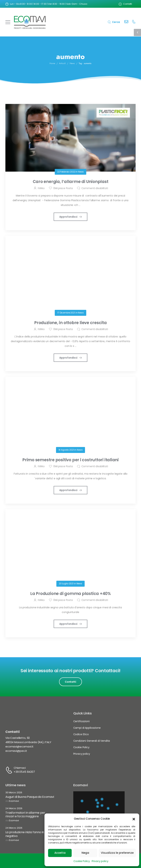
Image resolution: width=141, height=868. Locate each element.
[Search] (114, 22)
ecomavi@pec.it (16, 751)
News (81, 172)
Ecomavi (14, 801)
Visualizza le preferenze (117, 853)
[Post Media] (70, 138)
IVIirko (41, 188)
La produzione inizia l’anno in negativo (25, 834)
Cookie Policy (82, 861)
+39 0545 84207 (24, 772)
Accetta (60, 853)
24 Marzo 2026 (14, 809)
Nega (85, 853)
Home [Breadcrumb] (52, 69)
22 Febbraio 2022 (66, 172)
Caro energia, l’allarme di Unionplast (71, 182)
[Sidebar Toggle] (137, 32)
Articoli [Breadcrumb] (62, 69)
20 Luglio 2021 (66, 584)
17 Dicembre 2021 (66, 313)
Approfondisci (69, 217)
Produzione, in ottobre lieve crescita (70, 323)
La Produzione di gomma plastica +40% (70, 594)
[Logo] (30, 22)
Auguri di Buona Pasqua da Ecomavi (30, 797)
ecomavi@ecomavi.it (19, 746)
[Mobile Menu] (8, 22)
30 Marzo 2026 (14, 793)
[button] (134, 819)
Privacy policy (100, 861)
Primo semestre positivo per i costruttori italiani (70, 460)
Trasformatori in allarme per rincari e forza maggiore (25, 815)
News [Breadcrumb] (72, 69)
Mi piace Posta (63, 188)
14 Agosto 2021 (66, 450)
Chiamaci (20, 768)
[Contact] (126, 22)
